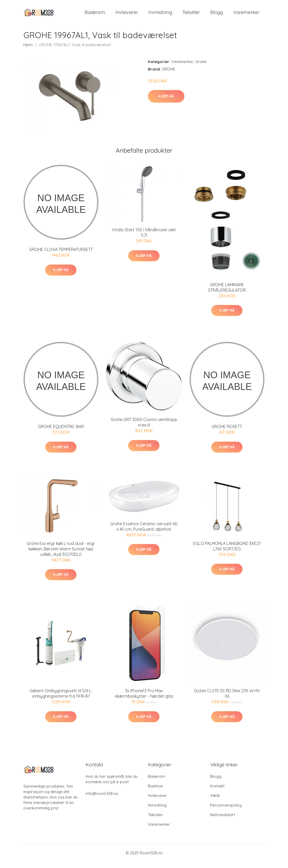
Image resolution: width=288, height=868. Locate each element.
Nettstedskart (223, 821)
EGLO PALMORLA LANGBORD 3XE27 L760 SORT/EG (227, 552)
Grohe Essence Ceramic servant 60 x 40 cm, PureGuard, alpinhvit (144, 533)
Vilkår (215, 802)
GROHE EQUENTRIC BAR (61, 433)
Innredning (160, 15)
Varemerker (246, 15)
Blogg (217, 15)
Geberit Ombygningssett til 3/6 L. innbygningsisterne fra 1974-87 (61, 700)
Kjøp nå (166, 102)
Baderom (95, 15)
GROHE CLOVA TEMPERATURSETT (61, 256)
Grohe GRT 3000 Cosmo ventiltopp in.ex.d (144, 428)
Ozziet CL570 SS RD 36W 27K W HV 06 (227, 700)
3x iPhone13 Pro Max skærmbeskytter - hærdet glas (144, 700)
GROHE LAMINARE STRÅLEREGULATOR (227, 294)
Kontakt (217, 792)
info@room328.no (102, 800)
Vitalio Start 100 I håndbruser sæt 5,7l (144, 239)
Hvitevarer (127, 15)
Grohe (201, 68)
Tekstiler (191, 15)
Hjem (28, 51)
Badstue (155, 792)
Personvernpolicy (226, 811)
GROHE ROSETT (227, 433)
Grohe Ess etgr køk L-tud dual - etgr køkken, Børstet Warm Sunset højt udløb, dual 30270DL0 (61, 555)
